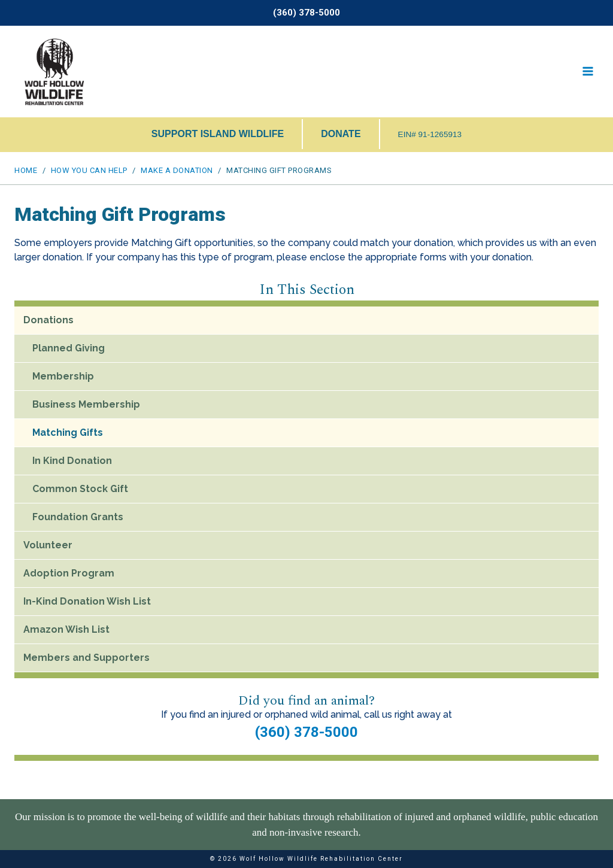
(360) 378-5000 (306, 732)
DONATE (341, 134)
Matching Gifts (68, 433)
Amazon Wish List (66, 629)
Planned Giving (69, 348)
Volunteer (48, 545)
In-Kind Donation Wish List (87, 601)
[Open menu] (588, 72)
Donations (48, 320)
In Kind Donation (72, 461)
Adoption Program (69, 573)
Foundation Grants (78, 517)
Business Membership (86, 404)
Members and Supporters (87, 658)
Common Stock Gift (80, 489)
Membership (63, 376)
